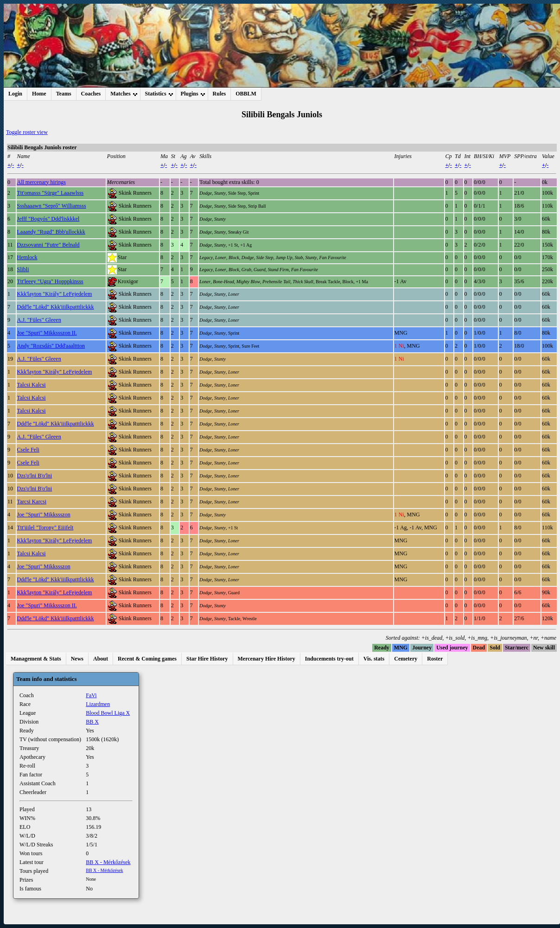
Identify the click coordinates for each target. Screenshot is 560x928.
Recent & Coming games (147, 659)
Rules (220, 94)
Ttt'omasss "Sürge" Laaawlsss (51, 193)
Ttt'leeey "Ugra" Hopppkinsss (50, 281)
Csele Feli (28, 450)
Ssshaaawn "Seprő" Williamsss (52, 206)
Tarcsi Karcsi (32, 502)
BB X (92, 722)
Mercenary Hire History (267, 659)
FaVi (91, 695)
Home (39, 94)
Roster (435, 659)
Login (15, 94)
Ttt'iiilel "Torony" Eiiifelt (45, 528)
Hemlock (27, 257)
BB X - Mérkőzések (108, 862)
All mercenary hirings (41, 182)
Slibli (23, 269)
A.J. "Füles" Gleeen (39, 320)
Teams (64, 94)
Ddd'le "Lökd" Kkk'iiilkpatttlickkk (56, 307)
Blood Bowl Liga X (108, 713)
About (101, 659)
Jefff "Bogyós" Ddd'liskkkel (48, 219)
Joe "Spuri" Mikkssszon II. (47, 333)
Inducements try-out (329, 659)
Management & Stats (36, 659)
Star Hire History (207, 659)
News (77, 659)
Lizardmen (98, 704)
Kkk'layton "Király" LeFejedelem (55, 294)
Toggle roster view (27, 132)
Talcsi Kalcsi (32, 385)
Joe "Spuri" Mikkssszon (44, 515)
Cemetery (406, 659)
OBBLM (246, 94)
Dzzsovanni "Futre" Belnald (48, 245)
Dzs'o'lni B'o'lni (35, 476)
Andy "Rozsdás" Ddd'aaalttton (51, 346)
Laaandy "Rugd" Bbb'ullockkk (51, 232)
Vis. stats (374, 659)
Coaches (91, 94)
